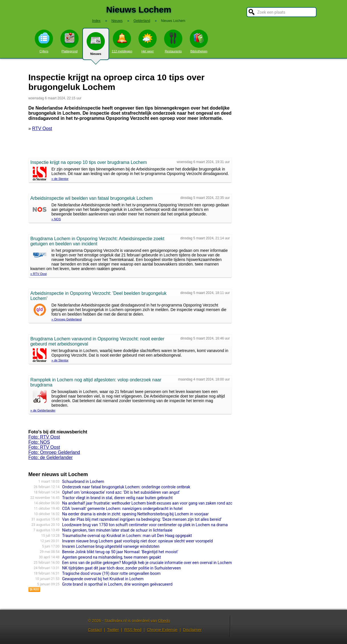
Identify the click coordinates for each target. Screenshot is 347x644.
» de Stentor (60, 179)
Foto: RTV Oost (44, 437)
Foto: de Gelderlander (51, 457)
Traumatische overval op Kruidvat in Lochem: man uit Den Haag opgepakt (127, 536)
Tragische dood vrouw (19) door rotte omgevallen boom (111, 573)
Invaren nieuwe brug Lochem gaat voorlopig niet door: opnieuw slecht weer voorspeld (137, 541)
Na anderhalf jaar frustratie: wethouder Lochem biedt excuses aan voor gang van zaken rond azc (147, 503)
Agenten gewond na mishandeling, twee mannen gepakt (112, 557)
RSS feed (133, 630)
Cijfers (44, 41)
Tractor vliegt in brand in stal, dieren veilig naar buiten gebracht (117, 498)
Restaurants (173, 41)
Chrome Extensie (162, 630)
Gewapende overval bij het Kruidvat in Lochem (103, 579)
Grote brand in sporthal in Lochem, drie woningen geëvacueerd (117, 584)
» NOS (56, 219)
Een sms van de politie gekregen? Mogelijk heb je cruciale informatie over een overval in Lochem (147, 563)
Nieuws (96, 46)
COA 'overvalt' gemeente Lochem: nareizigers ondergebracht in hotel (122, 509)
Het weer (148, 41)
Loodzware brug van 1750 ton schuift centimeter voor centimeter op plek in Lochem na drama (145, 525)
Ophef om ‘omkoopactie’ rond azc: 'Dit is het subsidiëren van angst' (121, 492)
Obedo (164, 621)
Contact (95, 630)
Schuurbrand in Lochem (83, 482)
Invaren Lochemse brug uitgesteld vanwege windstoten (111, 546)
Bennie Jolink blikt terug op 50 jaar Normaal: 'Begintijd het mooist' (120, 552)
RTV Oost (42, 128)
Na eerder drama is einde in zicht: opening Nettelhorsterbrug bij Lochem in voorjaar (135, 514)
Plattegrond (70, 41)
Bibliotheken (199, 41)
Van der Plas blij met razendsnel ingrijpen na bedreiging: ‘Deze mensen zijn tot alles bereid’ (142, 519)
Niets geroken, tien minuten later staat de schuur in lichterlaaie (117, 530)
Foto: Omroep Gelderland (54, 452)
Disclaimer (192, 630)
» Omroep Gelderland (67, 319)
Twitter (113, 630)
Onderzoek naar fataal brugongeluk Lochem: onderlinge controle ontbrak (126, 487)
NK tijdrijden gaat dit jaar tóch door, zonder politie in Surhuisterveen (122, 568)
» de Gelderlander (43, 410)
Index (96, 21)
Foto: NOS (39, 442)
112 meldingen (122, 41)
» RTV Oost (39, 274)
